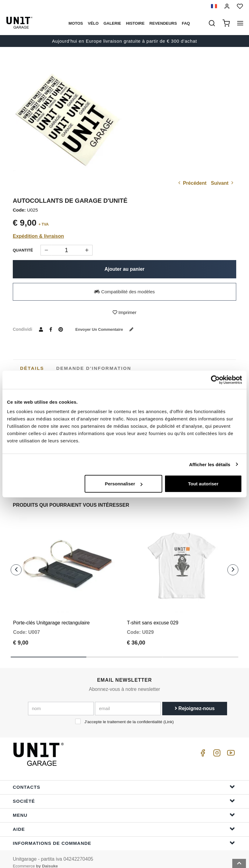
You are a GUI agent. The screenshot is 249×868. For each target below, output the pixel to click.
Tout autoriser (203, 484)
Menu (124, 808)
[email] (128, 701)
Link (168, 714)
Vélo (93, 23)
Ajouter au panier (124, 269)
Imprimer (124, 312)
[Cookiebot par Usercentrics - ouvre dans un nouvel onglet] (215, 380)
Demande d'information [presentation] (94, 368)
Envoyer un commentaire (108, 329)
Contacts (124, 780)
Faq (186, 23)
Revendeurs (163, 23)
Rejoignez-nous (195, 701)
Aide (124, 822)
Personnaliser (124, 484)
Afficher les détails (210, 464)
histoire (135, 23)
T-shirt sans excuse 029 (153, 616)
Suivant (223, 183)
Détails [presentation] (32, 368)
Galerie (112, 23)
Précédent (192, 183)
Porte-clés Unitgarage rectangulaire (51, 616)
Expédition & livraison (38, 236)
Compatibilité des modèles (124, 292)
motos (76, 23)
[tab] (32, 368)
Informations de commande (124, 836)
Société (124, 794)
